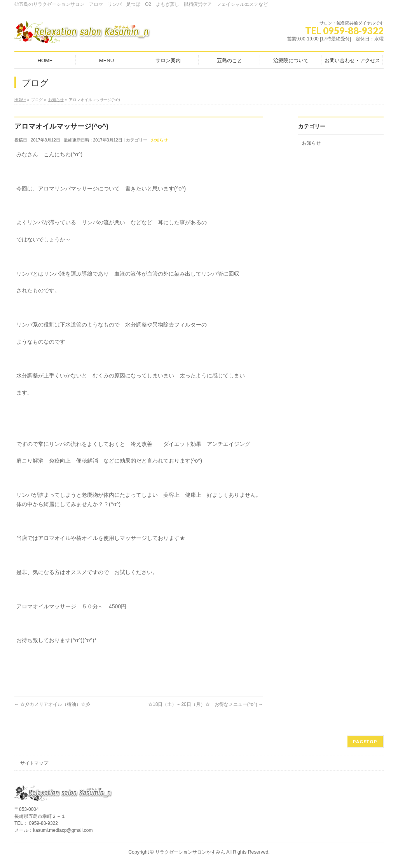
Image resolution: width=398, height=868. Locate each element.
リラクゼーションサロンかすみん (190, 852)
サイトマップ (34, 763)
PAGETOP (365, 741)
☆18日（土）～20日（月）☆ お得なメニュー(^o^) (206, 704)
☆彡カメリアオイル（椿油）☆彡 (52, 704)
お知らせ (159, 140)
